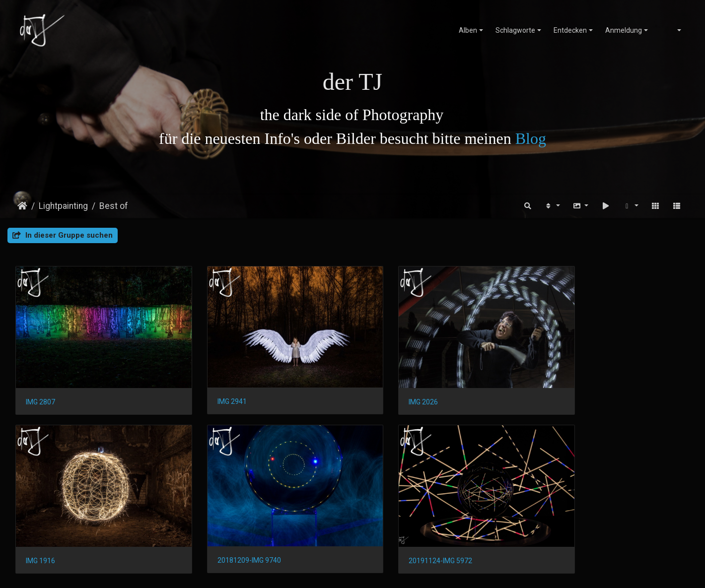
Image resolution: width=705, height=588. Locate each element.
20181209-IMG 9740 (58, 534)
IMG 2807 (40, 389)
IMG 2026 (385, 389)
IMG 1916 (557, 389)
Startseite (22, 206)
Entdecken (570, 30)
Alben (468, 30)
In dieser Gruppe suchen (63, 235)
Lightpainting (63, 206)
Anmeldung (624, 30)
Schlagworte (515, 30)
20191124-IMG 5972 (230, 534)
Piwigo (362, 572)
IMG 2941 (213, 389)
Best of (114, 206)
